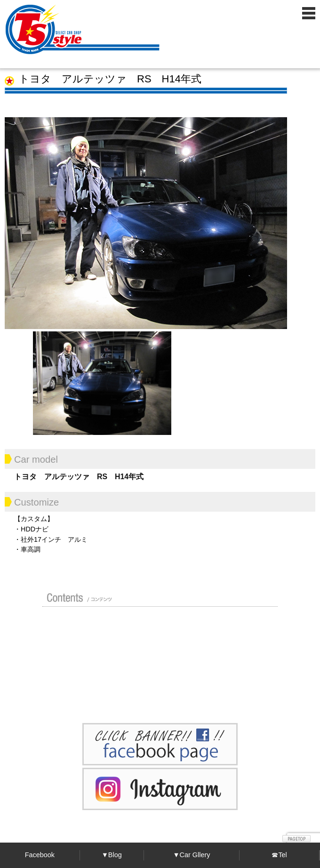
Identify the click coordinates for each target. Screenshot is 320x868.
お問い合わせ (80, 693)
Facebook (40, 855)
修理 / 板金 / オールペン (152, 648)
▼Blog (112, 855)
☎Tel (279, 855)
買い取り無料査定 (80, 648)
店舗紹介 (78, 626)
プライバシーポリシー (228, 671)
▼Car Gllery (191, 855)
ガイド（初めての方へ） (228, 626)
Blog (155, 671)
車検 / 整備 (230, 648)
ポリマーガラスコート (78, 671)
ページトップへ (296, 839)
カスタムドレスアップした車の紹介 (155, 626)
